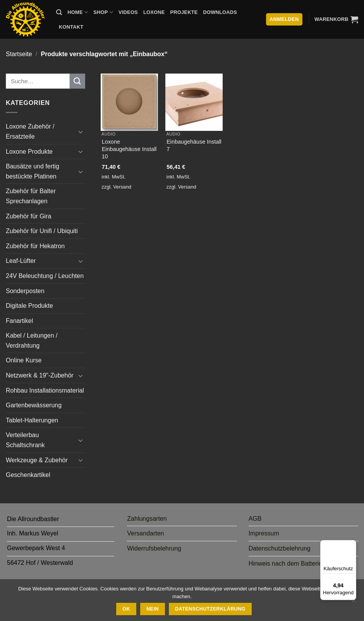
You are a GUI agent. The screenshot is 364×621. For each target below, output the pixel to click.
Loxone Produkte (29, 152)
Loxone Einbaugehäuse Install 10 (129, 149)
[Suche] (59, 12)
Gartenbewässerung (34, 405)
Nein (153, 609)
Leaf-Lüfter (21, 261)
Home (78, 12)
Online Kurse (24, 360)
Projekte (184, 12)
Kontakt (71, 27)
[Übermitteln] (77, 81)
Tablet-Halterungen (32, 420)
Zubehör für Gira (28, 216)
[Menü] (352, 545)
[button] (336, 19)
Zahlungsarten (147, 519)
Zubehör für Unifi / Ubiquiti (42, 231)
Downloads (220, 12)
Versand (122, 187)
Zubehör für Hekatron (35, 246)
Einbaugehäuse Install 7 (194, 145)
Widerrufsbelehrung (154, 548)
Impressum (264, 533)
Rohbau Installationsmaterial (45, 390)
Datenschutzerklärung (210, 609)
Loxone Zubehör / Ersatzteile (30, 131)
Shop (103, 12)
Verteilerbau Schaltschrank (25, 440)
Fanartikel (19, 321)
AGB (255, 519)
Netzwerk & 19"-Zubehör (40, 375)
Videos (128, 12)
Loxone (154, 12)
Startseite (19, 54)
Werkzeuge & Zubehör (37, 460)
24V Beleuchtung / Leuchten (45, 276)
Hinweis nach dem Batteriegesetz (294, 564)
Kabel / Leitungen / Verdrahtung (32, 341)
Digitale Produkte (29, 306)
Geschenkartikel (28, 475)
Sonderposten (25, 291)
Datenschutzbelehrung (280, 548)
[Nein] (354, 602)
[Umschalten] (81, 132)
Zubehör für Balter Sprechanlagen (31, 196)
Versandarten (145, 533)
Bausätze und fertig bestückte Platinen (33, 171)
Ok (126, 609)
